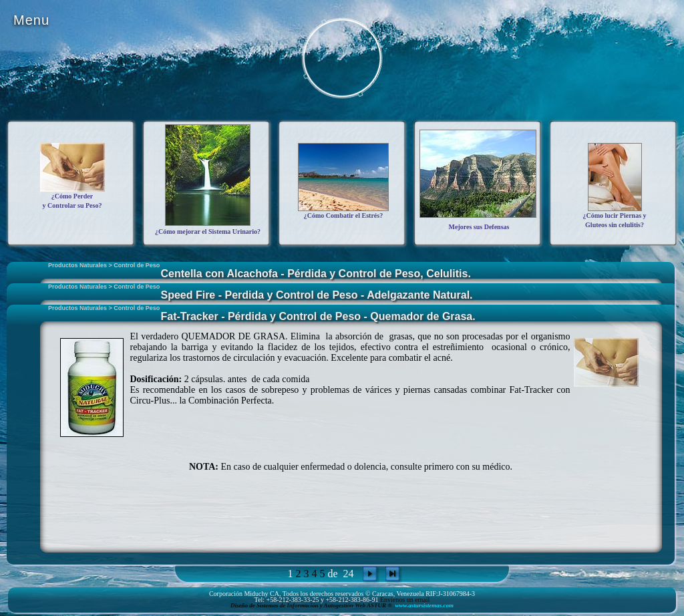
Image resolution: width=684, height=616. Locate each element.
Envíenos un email (405, 600)
